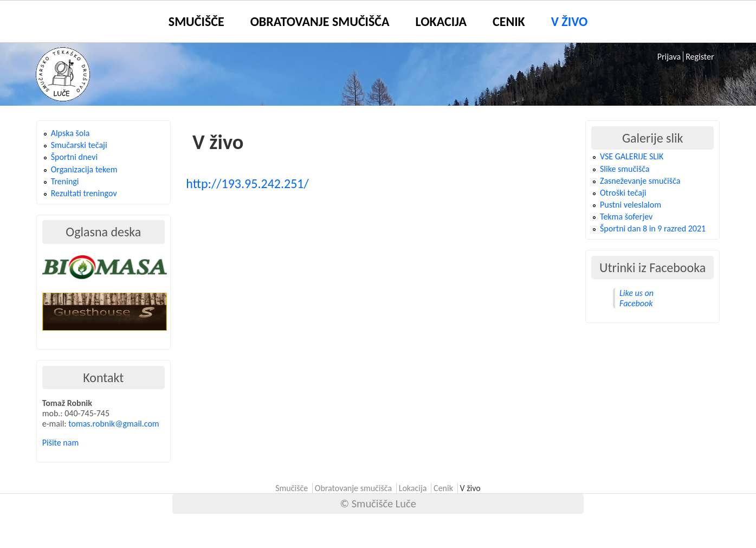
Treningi (65, 181)
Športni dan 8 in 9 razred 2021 (653, 228)
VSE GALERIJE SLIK (632, 156)
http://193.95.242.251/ (247, 183)
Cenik (509, 21)
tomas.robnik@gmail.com (114, 424)
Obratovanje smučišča (320, 21)
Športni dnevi (74, 157)
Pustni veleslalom (631, 205)
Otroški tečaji (623, 193)
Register (700, 57)
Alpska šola (70, 133)
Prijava (669, 57)
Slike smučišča (625, 169)
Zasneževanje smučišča (640, 181)
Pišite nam (60, 443)
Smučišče (196, 21)
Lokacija (441, 21)
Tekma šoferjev (626, 217)
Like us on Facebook (637, 298)
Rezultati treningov (84, 193)
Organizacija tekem (84, 169)
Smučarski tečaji (79, 145)
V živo (569, 21)
